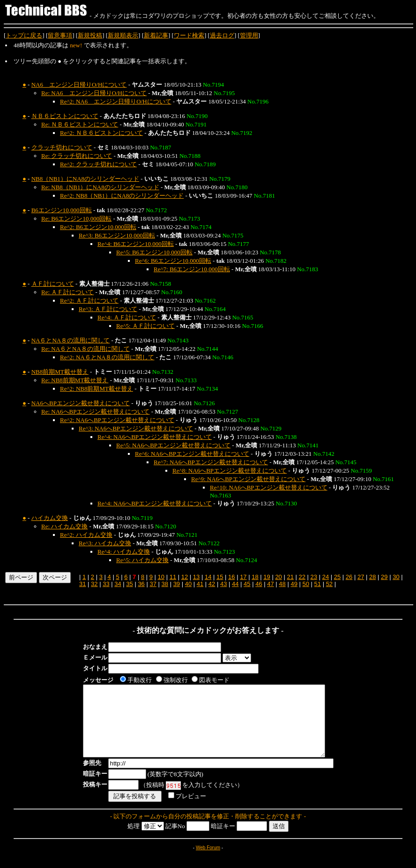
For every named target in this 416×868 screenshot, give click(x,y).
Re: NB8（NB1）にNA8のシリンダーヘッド (100, 187)
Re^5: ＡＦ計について (145, 326)
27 (361, 577)
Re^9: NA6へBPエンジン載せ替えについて (248, 479)
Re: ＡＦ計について (67, 292)
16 (231, 577)
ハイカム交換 (50, 518)
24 (326, 577)
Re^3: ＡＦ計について (108, 309)
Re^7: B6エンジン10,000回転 (192, 269)
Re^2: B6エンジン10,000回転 (98, 227)
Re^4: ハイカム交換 (124, 552)
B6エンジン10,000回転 (62, 210)
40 (188, 584)
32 (94, 584)
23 (314, 577)
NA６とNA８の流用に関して (71, 340)
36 (141, 584)
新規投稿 (90, 35)
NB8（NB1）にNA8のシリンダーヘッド (85, 179)
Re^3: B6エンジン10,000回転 (117, 235)
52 (329, 584)
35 (129, 584)
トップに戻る (24, 35)
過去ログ (222, 35)
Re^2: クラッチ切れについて (98, 164)
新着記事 (156, 35)
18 (255, 577)
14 (208, 577)
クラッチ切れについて (62, 147)
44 (235, 584)
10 (161, 577)
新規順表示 (123, 35)
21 (290, 577)
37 (153, 584)
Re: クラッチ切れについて (77, 156)
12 (185, 577)
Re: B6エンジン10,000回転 (76, 219)
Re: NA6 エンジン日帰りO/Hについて (94, 93)
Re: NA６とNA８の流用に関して (85, 349)
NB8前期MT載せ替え (60, 372)
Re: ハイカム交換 (64, 526)
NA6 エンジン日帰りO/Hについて (79, 85)
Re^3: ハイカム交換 (105, 543)
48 (282, 584)
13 (196, 577)
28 (372, 577)
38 (165, 584)
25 (337, 577)
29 (384, 577)
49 (294, 584)
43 (223, 584)
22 (302, 577)
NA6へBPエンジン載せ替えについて (81, 403)
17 (243, 577)
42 (212, 584)
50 (305, 584)
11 (173, 577)
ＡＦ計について (53, 284)
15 (220, 577)
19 (267, 577)
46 (259, 584)
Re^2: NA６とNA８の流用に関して (107, 357)
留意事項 (60, 35)
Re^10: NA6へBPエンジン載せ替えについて (269, 487)
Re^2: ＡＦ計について (89, 300)
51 (318, 584)
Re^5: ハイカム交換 (142, 560)
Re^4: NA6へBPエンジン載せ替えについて (155, 437)
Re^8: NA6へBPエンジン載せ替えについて (230, 471)
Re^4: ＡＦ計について (127, 317)
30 (396, 577)
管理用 (249, 35)
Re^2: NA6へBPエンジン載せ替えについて (117, 420)
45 (247, 584)
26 (349, 577)
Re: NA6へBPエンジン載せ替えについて (95, 412)
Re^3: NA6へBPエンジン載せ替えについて (136, 428)
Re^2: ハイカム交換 (86, 535)
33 (106, 584)
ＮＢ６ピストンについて (65, 116)
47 (270, 584)
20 (278, 577)
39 (177, 584)
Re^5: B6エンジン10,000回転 (154, 252)
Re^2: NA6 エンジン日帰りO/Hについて (116, 101)
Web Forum (208, 862)
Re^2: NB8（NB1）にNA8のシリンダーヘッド (122, 196)
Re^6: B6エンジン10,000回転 (173, 261)
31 (82, 584)
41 (200, 584)
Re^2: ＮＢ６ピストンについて (101, 133)
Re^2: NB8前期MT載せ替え (97, 389)
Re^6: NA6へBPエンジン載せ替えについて (192, 454)
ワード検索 (189, 35)
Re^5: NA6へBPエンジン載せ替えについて (173, 445)
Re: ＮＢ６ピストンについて (80, 124)
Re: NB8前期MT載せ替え (75, 380)
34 (118, 584)
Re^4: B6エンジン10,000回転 (136, 244)
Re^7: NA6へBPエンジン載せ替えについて (211, 462)
